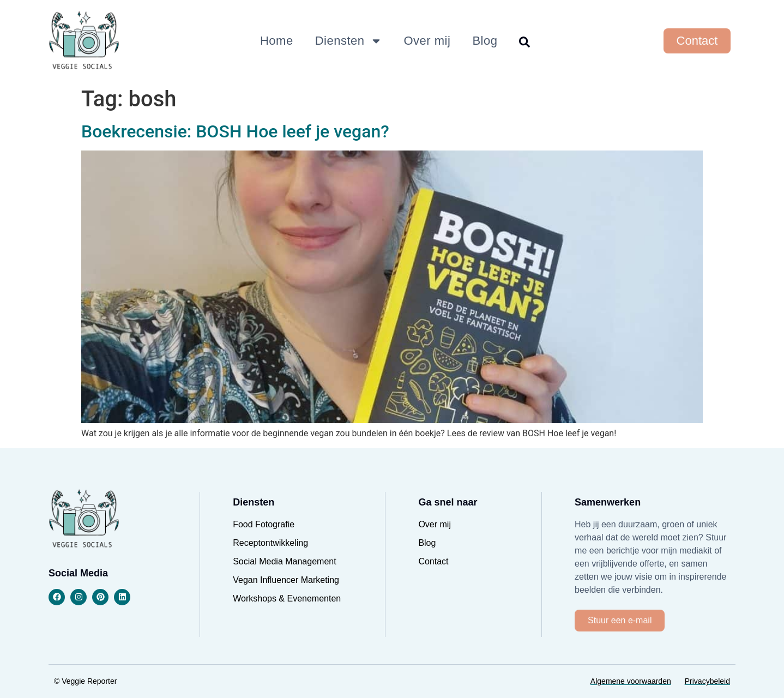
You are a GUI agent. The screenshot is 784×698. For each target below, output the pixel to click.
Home (277, 41)
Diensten (349, 41)
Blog (485, 41)
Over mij (427, 41)
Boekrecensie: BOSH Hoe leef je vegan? (235, 131)
